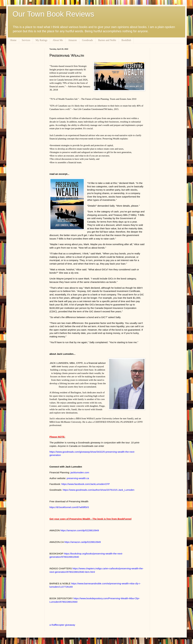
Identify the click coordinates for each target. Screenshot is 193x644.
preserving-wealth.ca (78, 478)
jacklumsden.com (80, 472)
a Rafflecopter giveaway (62, 625)
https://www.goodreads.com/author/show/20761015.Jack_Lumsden (99, 490)
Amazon (72, 40)
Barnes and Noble (107, 40)
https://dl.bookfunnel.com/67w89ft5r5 (69, 507)
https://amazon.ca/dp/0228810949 (83, 542)
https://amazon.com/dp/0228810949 (80, 530)
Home (13, 40)
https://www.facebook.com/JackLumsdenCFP (86, 484)
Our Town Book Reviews (53, 14)
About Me (58, 40)
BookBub (126, 40)
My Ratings (41, 40)
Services (26, 40)
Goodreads (87, 40)
